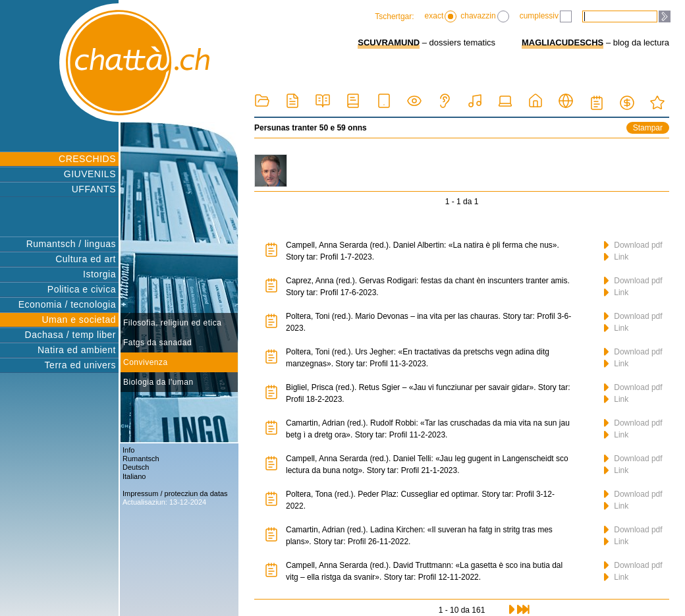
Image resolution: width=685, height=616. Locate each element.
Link (616, 257)
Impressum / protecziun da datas (175, 493)
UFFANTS (94, 189)
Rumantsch (141, 459)
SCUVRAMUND (389, 42)
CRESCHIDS (87, 159)
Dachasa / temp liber (70, 335)
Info (128, 450)
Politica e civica (82, 289)
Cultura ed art (86, 259)
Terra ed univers (80, 365)
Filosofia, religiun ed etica (172, 323)
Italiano (134, 476)
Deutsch (136, 467)
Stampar (648, 128)
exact (441, 16)
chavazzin (484, 16)
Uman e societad (79, 320)
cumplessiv (546, 16)
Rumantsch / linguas (71, 244)
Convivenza (146, 362)
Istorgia (99, 274)
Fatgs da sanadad (157, 343)
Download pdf (633, 245)
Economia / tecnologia (67, 304)
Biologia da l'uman (158, 382)
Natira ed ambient (77, 350)
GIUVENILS (90, 174)
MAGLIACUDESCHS (562, 42)
